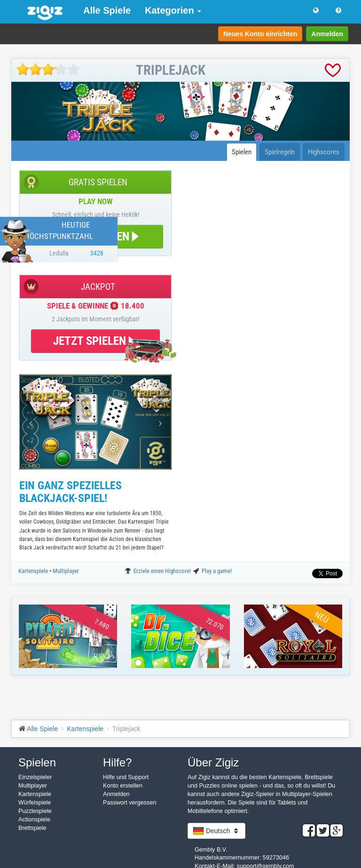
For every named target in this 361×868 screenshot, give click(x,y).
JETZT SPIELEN (95, 341)
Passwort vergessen (129, 803)
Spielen (242, 152)
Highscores (324, 152)
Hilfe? (117, 762)
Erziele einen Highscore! (163, 571)
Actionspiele (34, 820)
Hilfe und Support (126, 777)
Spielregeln (280, 152)
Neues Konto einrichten (260, 34)
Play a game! (217, 571)
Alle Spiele (107, 10)
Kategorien (173, 10)
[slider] (48, 69)
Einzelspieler (35, 777)
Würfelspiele (35, 803)
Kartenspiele (34, 571)
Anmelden (327, 34)
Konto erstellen (123, 786)
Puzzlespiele (35, 811)
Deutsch (216, 831)
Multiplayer (66, 571)
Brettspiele (32, 828)
